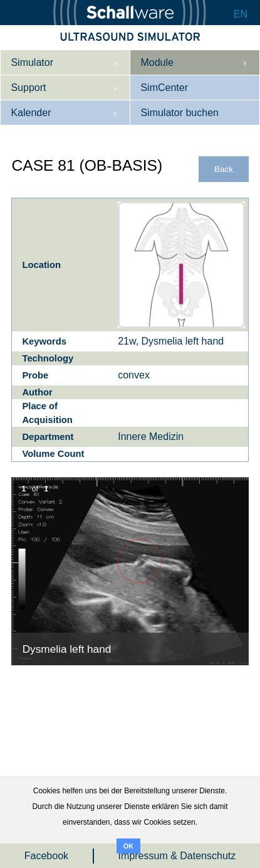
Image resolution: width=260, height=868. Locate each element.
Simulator (32, 62)
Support (28, 88)
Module (157, 62)
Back (224, 169)
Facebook (46, 856)
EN (241, 14)
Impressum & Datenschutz (177, 856)
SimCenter (164, 88)
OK (129, 846)
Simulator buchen (179, 113)
